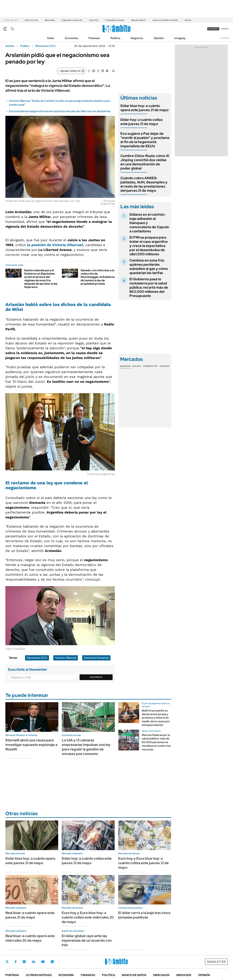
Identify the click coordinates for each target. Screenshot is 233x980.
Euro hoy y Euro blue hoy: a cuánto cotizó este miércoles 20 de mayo (88, 917)
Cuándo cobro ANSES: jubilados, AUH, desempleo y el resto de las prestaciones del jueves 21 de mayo (144, 184)
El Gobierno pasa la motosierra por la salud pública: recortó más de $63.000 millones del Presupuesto (149, 287)
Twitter (7, 962)
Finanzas (94, 38)
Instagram (24, 962)
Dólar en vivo (31, 20)
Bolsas (137, 366)
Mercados (50, 20)
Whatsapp (52, 962)
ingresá (225, 29)
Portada (12, 975)
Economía (71, 38)
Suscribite (96, 677)
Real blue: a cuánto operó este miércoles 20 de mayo (30, 938)
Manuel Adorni (138, 20)
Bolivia (188, 20)
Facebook (16, 962)
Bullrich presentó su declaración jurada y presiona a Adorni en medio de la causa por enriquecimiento (156, 718)
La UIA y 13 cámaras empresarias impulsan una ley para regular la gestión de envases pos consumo (86, 747)
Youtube (43, 962)
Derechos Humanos (96, 658)
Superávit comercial (72, 20)
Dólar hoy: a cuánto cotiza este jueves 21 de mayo (141, 122)
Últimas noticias (39, 975)
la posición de (55, 245)
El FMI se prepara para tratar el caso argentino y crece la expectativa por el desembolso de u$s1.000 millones (149, 246)
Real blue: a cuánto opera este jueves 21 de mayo (30, 915)
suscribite (213, 29)
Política (115, 38)
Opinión (159, 38)
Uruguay (180, 38)
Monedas (125, 366)
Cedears (164, 366)
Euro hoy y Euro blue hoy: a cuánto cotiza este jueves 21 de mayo (143, 863)
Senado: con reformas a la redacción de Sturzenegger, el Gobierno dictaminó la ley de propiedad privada (98, 277)
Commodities (150, 366)
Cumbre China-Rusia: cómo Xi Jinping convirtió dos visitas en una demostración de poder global (145, 162)
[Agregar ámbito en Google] (71, 71)
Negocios (137, 38)
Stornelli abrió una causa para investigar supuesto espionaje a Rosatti (31, 745)
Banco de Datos (134, 975)
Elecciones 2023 (46, 46)
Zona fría (94, 20)
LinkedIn (34, 962)
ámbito (10, 46)
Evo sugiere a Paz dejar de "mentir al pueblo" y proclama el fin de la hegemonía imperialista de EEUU (145, 140)
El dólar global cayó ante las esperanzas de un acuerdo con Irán (87, 940)
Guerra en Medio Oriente (165, 20)
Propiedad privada (115, 20)
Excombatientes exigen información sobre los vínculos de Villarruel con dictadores (60, 111)
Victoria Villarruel (66, 658)
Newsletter (225, 38)
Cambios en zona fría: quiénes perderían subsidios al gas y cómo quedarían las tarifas (149, 267)
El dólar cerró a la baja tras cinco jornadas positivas (144, 915)
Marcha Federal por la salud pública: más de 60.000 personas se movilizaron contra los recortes (156, 742)
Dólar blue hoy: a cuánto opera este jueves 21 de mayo (144, 108)
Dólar (51, 38)
